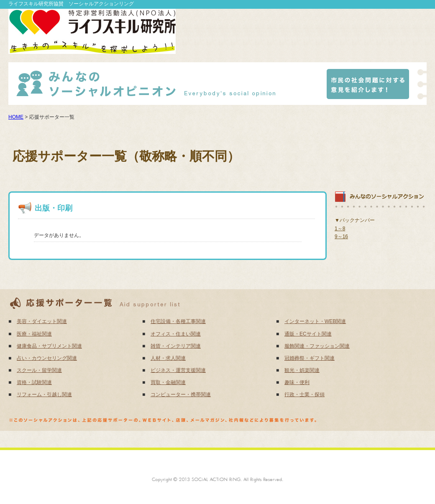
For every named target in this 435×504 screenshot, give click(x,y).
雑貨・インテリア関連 (176, 346)
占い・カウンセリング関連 (47, 358)
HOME (16, 117)
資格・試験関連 (34, 382)
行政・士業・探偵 (304, 395)
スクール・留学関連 (39, 370)
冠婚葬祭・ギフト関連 (310, 358)
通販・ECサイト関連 (308, 334)
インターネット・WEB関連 (315, 321)
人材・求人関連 (168, 358)
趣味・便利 (297, 382)
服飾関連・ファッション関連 (317, 346)
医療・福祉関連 (34, 334)
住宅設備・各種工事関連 (178, 321)
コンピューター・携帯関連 (181, 395)
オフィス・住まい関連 (176, 334)
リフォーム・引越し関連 (44, 395)
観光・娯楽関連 (302, 370)
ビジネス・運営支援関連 (178, 370)
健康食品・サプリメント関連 (49, 346)
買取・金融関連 (168, 382)
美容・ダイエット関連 (42, 321)
